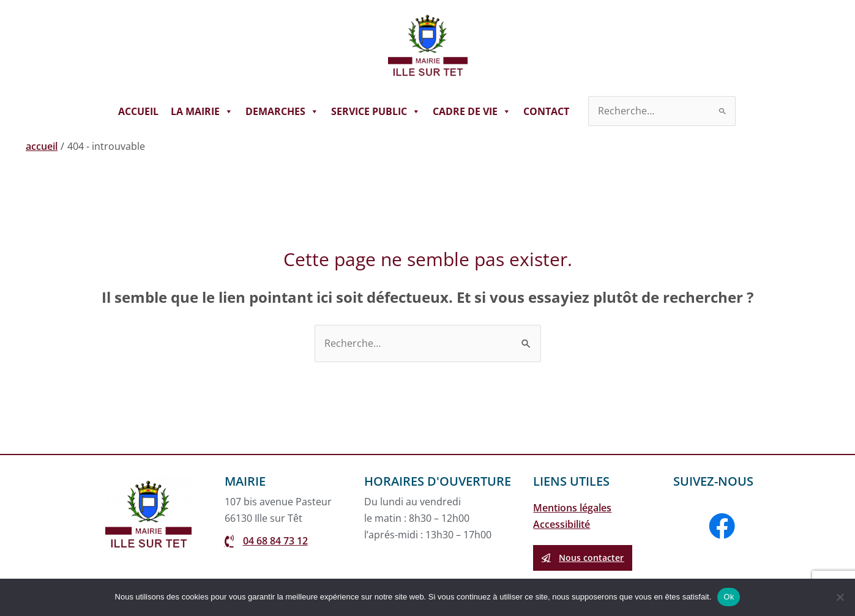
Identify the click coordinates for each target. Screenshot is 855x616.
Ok (729, 597)
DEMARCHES (282, 111)
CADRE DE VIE (472, 111)
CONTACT (546, 111)
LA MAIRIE (202, 111)
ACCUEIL (138, 111)
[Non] (840, 597)
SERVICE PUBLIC (376, 111)
